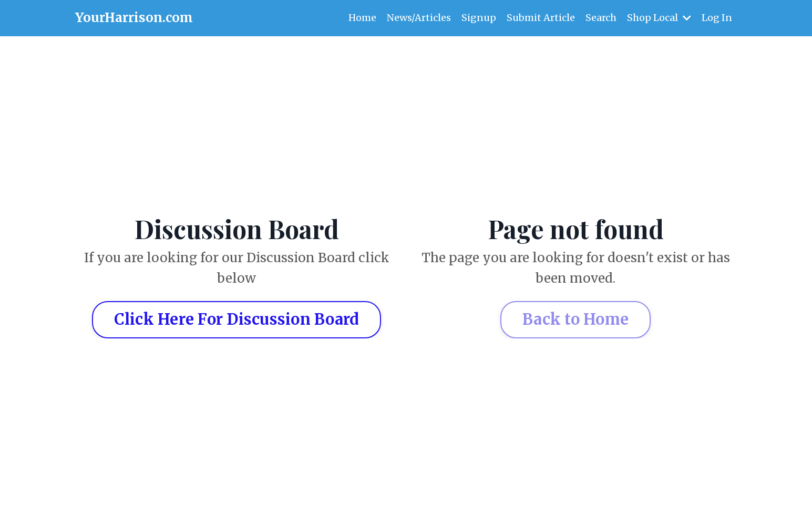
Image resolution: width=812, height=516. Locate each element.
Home (362, 18)
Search (601, 18)
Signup (479, 18)
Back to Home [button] (575, 319)
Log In (717, 18)
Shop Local (659, 18)
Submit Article (541, 18)
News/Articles (419, 18)
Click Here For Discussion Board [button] (237, 319)
